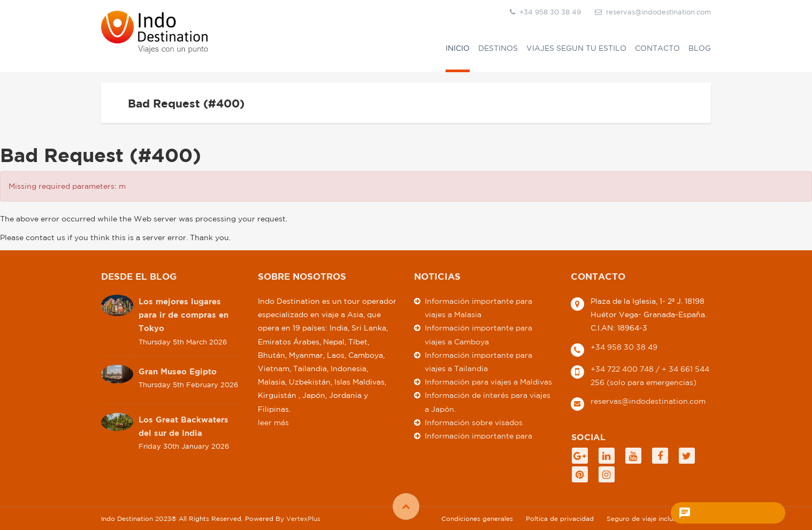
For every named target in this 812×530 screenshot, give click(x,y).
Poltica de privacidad (560, 518)
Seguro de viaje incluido (645, 518)
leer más (273, 422)
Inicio (458, 48)
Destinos (498, 48)
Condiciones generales (477, 518)
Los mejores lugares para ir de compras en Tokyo (183, 315)
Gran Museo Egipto (178, 371)
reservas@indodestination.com (653, 12)
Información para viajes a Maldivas (488, 382)
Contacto (657, 48)
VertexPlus (303, 518)
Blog (700, 48)
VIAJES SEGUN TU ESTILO (576, 48)
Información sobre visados (474, 422)
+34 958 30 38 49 (624, 347)
